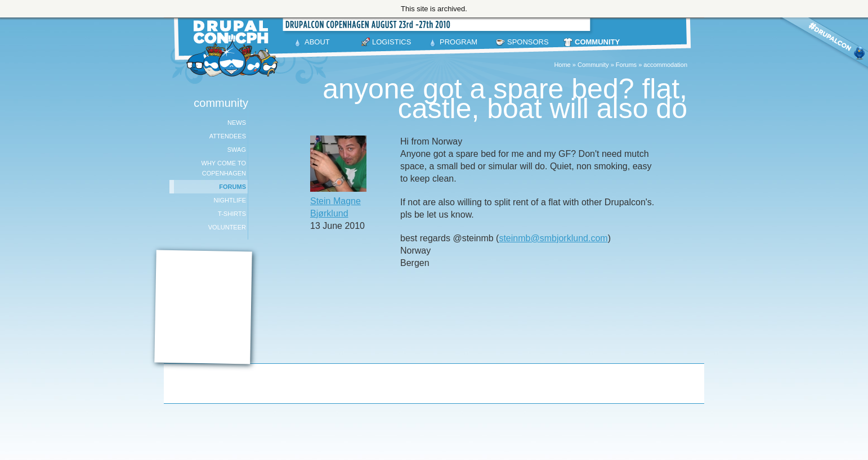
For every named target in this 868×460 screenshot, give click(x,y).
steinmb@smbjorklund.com (553, 238)
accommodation (665, 65)
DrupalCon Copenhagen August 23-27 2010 (234, 48)
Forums (626, 65)
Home (562, 65)
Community (593, 65)
